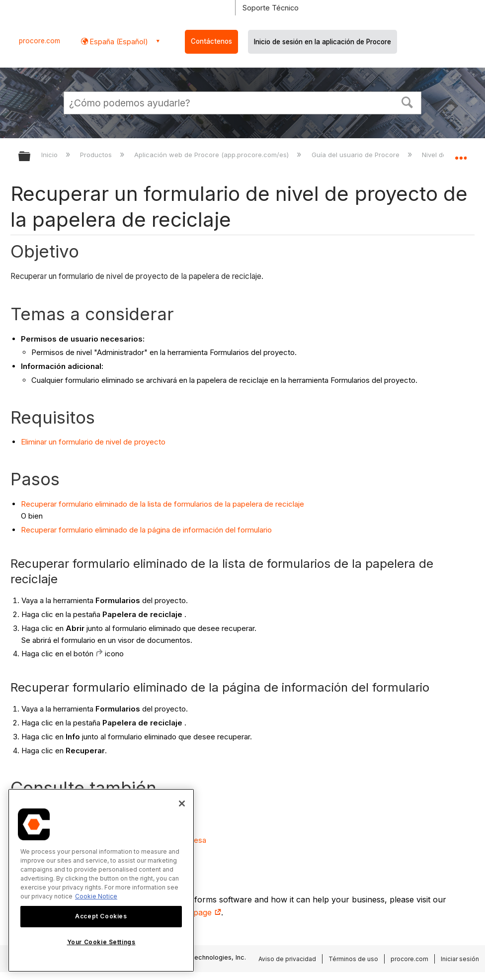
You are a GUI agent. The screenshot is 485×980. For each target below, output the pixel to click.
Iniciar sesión (460, 959)
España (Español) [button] (118, 42)
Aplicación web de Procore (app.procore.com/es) (212, 155)
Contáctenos (211, 41)
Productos (97, 155)
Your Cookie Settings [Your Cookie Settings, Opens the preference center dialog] (101, 942)
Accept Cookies (101, 916)
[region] (101, 880)
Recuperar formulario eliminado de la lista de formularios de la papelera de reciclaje (162, 504)
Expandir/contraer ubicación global (461, 153)
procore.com (40, 41)
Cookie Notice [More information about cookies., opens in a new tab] (96, 896)
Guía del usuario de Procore (357, 155)
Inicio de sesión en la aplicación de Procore (323, 42)
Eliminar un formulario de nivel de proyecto (93, 442)
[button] (407, 101)
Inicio (50, 155)
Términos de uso (353, 959)
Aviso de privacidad (287, 959)
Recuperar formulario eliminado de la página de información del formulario (146, 530)
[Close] (182, 803)
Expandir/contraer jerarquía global (31, 157)
